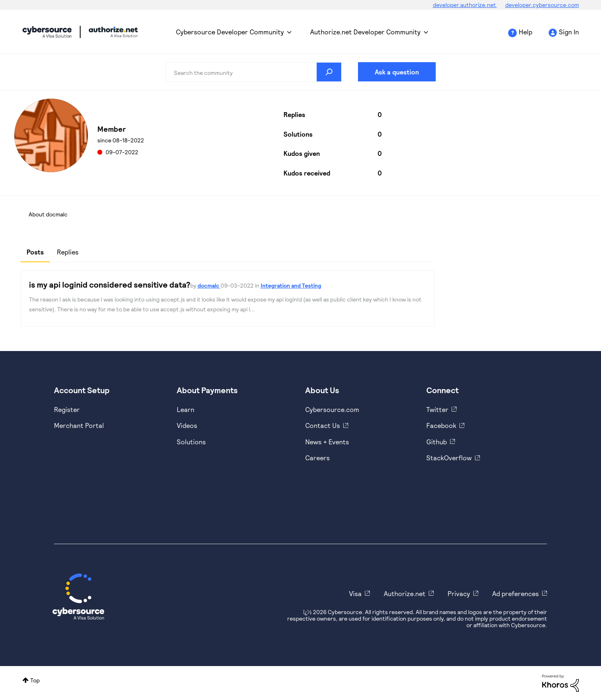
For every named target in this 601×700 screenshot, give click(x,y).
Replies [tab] (68, 252)
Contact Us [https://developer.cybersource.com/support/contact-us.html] (323, 425)
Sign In (569, 32)
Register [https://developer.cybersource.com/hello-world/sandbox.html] (67, 409)
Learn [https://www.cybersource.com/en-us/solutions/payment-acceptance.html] (186, 409)
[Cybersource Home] (78, 596)
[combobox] (253, 72)
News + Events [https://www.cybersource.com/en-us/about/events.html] (327, 442)
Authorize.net (405, 593)
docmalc (209, 285)
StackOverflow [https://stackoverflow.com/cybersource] (449, 458)
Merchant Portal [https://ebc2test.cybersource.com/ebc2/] (79, 425)
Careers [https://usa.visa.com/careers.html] (317, 458)
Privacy (459, 593)
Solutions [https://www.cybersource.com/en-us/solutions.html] (191, 442)
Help (526, 32)
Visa (355, 593)
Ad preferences (515, 593)
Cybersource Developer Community (47, 32)
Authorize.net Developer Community (365, 32)
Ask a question (397, 72)
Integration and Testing (291, 285)
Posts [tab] (35, 252)
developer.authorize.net (465, 5)
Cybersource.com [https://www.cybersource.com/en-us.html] (332, 409)
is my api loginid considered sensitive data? (110, 284)
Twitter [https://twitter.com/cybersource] (437, 409)
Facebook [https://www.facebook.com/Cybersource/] (441, 425)
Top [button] (35, 680)
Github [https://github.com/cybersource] (437, 442)
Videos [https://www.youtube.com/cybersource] (187, 425)
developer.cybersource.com (542, 5)
